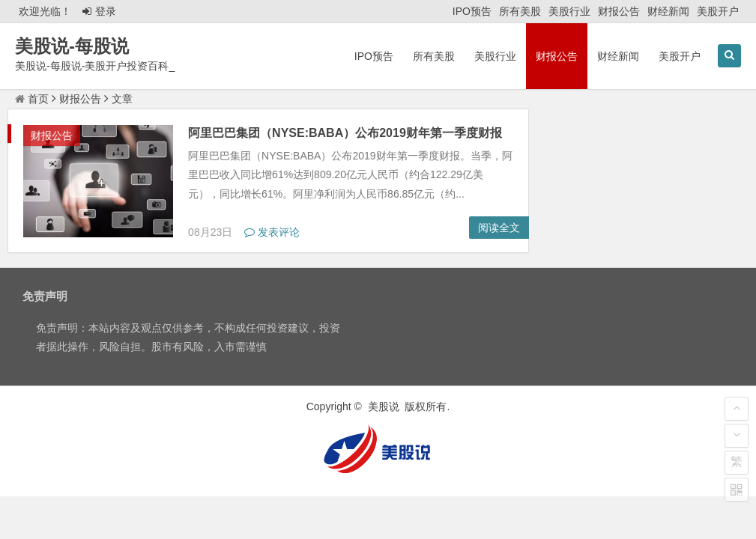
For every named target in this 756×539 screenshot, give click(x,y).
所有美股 (520, 11)
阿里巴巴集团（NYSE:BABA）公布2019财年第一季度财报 (345, 133)
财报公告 (619, 11)
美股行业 (569, 11)
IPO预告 (472, 11)
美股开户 (718, 11)
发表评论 (272, 232)
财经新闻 (668, 11)
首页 (32, 99)
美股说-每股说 (72, 46)
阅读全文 (499, 228)
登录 (99, 11)
